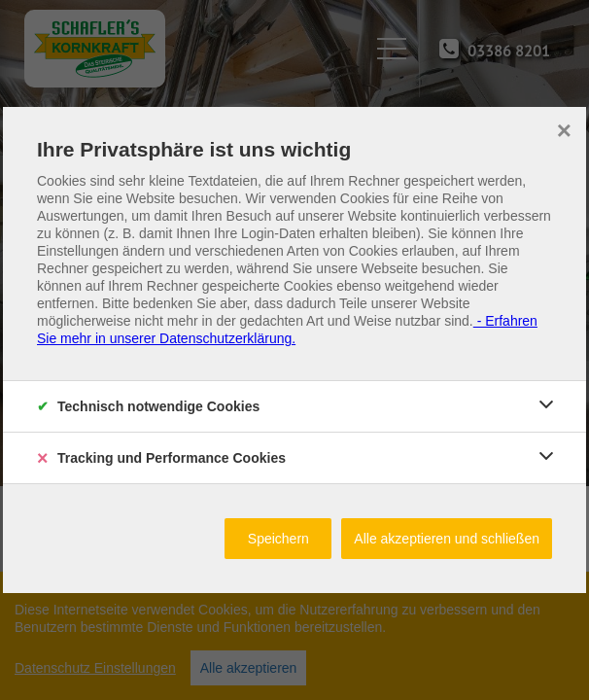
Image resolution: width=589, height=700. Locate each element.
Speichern (278, 539)
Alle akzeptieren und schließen (447, 539)
